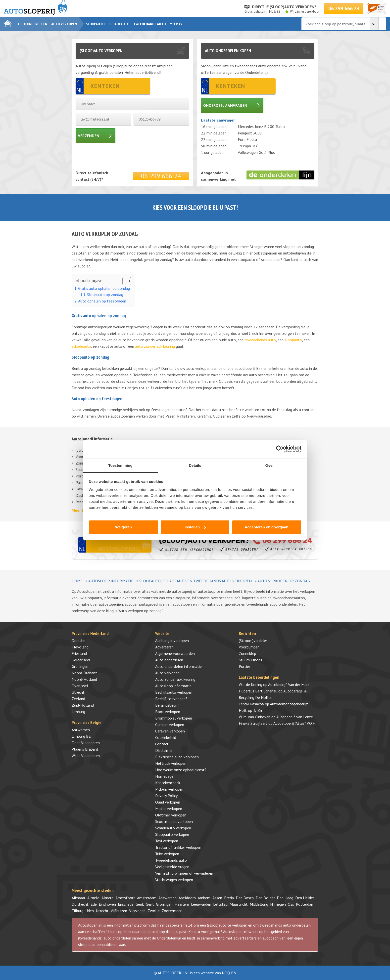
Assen (217, 898)
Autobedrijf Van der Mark (289, 684)
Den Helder (305, 898)
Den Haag (285, 898)
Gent (150, 904)
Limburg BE (81, 736)
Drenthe (78, 640)
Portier (244, 666)
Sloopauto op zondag (105, 295)
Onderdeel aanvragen (225, 105)
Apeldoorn (187, 898)
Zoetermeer (172, 911)
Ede (94, 904)
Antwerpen (81, 730)
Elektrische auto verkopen (177, 757)
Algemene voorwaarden (175, 653)
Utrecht (78, 692)
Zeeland (78, 699)
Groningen (80, 666)
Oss (291, 904)
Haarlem (182, 904)
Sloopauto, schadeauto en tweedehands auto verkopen (195, 581)
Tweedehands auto (149, 24)
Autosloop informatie (111, 581)
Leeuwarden (201, 904)
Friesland (79, 653)
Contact (162, 744)
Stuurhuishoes (250, 660)
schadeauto (81, 346)
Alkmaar (78, 898)
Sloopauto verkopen (172, 834)
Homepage (164, 776)
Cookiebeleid (166, 737)
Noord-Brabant (84, 673)
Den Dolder (265, 898)
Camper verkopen (170, 724)
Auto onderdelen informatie (178, 666)
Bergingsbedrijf (168, 705)
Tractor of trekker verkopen (178, 847)
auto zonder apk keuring (155, 346)
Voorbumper (249, 647)
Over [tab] (270, 465)
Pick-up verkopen (169, 789)
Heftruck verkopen (171, 763)
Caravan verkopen (170, 731)
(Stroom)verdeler (253, 640)
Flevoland (80, 647)
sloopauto (293, 340)
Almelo (93, 898)
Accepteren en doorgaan (267, 527)
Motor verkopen (169, 809)
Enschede (126, 904)
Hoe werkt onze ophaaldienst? (181, 770)
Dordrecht (80, 904)
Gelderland (81, 660)
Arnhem (204, 898)
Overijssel (80, 686)
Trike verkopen (167, 854)
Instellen (195, 527)
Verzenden (89, 136)
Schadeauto (119, 24)
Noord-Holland (84, 679)
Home (77, 581)
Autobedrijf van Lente (295, 717)
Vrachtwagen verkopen (174, 880)
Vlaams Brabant (85, 749)
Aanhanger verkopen (172, 640)
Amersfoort (125, 898)
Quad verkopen (168, 802)
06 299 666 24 (344, 8)
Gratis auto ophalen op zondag (104, 288)
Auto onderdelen (32, 24)
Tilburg (77, 911)
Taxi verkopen (167, 841)
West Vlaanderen (86, 756)
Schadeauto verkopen (173, 828)
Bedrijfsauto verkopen (174, 692)
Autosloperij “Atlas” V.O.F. (294, 723)
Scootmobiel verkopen (174, 821)
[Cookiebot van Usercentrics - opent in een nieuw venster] (280, 449)
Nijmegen (278, 904)
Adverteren (164, 647)
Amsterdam (147, 898)
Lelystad (220, 904)
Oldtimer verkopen (171, 815)
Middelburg (259, 904)
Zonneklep (247, 653)
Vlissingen (137, 911)
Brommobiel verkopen (174, 718)
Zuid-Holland (83, 705)
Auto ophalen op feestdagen (102, 301)
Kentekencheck (168, 783)
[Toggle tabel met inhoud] (124, 281)
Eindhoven (107, 904)
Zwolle (154, 911)
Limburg (78, 712)
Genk (140, 904)
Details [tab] (195, 465)
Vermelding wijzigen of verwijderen (184, 873)
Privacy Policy (166, 796)
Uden (90, 911)
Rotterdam (305, 904)
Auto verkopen (64, 24)
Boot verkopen (168, 712)
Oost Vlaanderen (86, 743)
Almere (107, 898)
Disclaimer (164, 750)
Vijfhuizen (119, 911)
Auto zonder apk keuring (175, 679)
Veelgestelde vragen (172, 867)
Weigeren (123, 527)
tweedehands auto (260, 340)
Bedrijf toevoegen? (171, 699)
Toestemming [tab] (120, 465)
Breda (229, 898)
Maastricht (239, 904)
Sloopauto (95, 24)
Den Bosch (245, 898)
